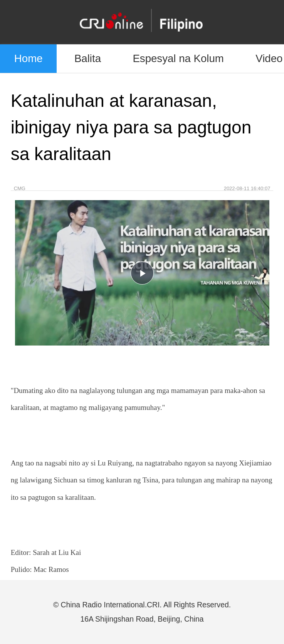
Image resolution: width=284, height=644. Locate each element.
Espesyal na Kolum (178, 58)
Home (29, 58)
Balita (88, 58)
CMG (20, 188)
